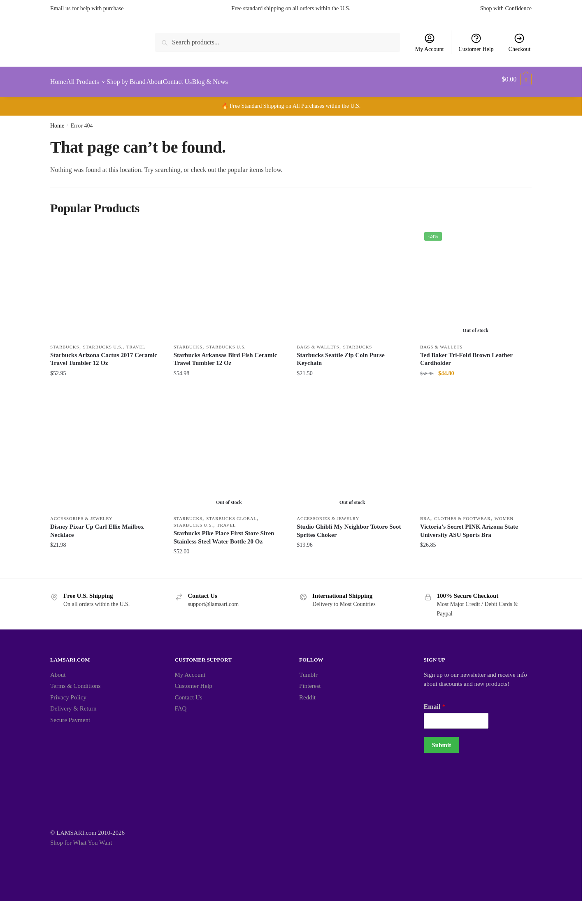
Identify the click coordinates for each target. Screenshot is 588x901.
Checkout (520, 42)
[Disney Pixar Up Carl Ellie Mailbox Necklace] (106, 450)
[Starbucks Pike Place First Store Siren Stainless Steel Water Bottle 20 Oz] (229, 450)
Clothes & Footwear (462, 513)
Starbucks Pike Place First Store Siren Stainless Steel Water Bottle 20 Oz (224, 532)
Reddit (307, 692)
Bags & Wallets (318, 342)
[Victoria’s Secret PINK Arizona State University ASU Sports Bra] (476, 450)
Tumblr (308, 670)
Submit (442, 740)
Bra (425, 513)
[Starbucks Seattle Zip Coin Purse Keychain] (352, 279)
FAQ (181, 704)
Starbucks (65, 342)
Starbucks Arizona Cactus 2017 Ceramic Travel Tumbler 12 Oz (104, 354)
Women (504, 513)
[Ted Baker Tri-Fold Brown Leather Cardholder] (476, 279)
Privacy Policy (68, 692)
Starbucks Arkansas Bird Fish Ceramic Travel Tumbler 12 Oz (225, 354)
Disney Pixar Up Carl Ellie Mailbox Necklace (97, 526)
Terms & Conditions (75, 681)
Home (57, 121)
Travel (136, 342)
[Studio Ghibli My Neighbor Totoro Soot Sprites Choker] (352, 450)
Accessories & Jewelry (81, 513)
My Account (430, 42)
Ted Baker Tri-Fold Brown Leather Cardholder (466, 354)
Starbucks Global (231, 513)
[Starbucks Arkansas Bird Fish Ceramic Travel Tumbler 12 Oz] (229, 279)
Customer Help (476, 42)
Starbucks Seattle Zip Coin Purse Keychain (340, 354)
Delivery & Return (73, 704)
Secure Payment (70, 715)
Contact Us (189, 692)
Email (435, 702)
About (58, 670)
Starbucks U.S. (103, 342)
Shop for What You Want (81, 838)
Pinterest (310, 681)
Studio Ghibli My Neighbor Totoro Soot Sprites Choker (349, 526)
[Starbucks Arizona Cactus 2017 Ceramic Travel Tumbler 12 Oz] (106, 279)
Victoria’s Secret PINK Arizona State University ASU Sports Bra (469, 526)
